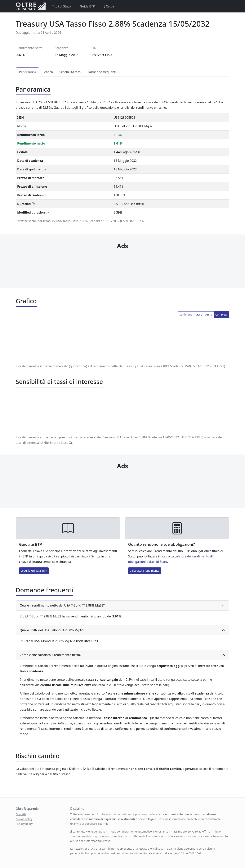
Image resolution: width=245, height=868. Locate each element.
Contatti (21, 814)
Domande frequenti (102, 72)
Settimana (186, 314)
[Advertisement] (122, 261)
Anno (209, 314)
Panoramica (27, 72)
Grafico (48, 72)
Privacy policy (24, 824)
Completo (221, 314)
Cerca (107, 6)
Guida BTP (87, 6)
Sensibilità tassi (70, 72)
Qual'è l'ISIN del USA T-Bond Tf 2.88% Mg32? (52, 630)
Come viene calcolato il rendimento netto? (51, 655)
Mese (199, 314)
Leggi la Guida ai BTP (34, 571)
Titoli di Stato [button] (62, 6)
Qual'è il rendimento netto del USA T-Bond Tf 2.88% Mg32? (62, 605)
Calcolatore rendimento (145, 571)
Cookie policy (24, 819)
